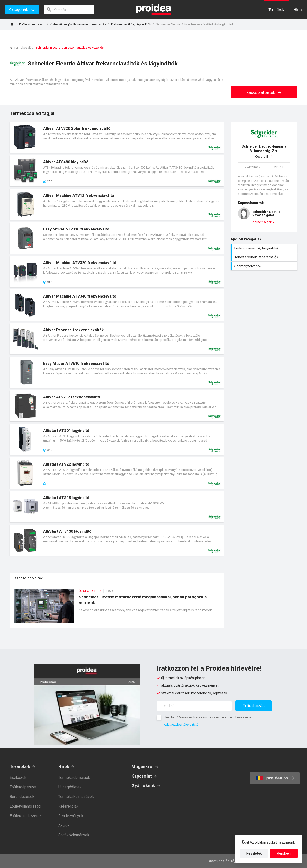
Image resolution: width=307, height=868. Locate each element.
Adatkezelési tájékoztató (181, 724)
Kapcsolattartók (264, 92)
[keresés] (69, 10)
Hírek (64, 766)
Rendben (284, 853)
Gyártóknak (143, 786)
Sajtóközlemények (74, 835)
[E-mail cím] (194, 706)
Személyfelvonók (265, 266)
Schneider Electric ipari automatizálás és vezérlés (70, 48)
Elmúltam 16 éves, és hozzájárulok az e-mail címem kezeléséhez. (209, 717)
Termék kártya (117, 137)
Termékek (20, 766)
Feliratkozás (254, 706)
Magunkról (142, 766)
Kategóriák (18, 9)
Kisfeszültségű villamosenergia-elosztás (78, 24)
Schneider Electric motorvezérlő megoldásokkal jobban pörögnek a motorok (117, 609)
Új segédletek (70, 787)
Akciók (64, 825)
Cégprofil (264, 151)
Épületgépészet (23, 787)
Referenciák (68, 806)
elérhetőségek (262, 222)
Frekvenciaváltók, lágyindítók (131, 24)
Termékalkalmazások (76, 797)
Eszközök (18, 777)
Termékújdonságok (74, 777)
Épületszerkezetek (26, 816)
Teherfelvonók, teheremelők (265, 257)
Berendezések (22, 797)
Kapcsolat (142, 776)
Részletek (254, 853)
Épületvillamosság (32, 24)
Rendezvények (71, 816)
